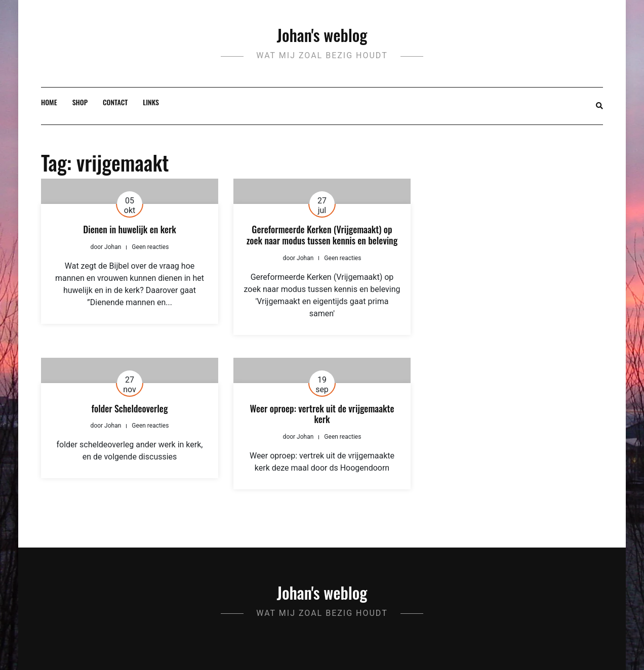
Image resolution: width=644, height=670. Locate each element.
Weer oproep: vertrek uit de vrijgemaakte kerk (322, 414)
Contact (115, 102)
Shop (80, 102)
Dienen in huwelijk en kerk (130, 229)
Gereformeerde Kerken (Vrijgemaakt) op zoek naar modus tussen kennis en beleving (322, 235)
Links (151, 102)
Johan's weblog (322, 35)
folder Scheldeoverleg (130, 408)
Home (49, 102)
